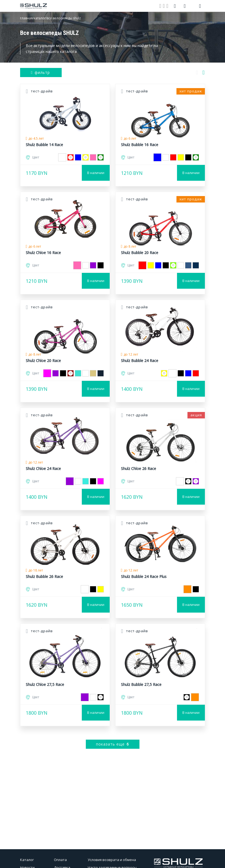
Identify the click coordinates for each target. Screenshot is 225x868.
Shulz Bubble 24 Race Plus (144, 576)
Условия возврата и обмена (112, 860)
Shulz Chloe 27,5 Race (45, 684)
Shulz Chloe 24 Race (43, 469)
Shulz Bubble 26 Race (44, 576)
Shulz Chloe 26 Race (139, 469)
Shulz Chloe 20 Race (43, 361)
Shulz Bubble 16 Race (140, 145)
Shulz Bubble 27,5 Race (141, 684)
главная (26, 18)
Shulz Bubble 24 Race (140, 361)
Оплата (60, 860)
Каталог (27, 860)
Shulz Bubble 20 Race (140, 253)
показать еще (112, 744)
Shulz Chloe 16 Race (43, 253)
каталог (40, 18)
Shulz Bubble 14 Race (44, 145)
